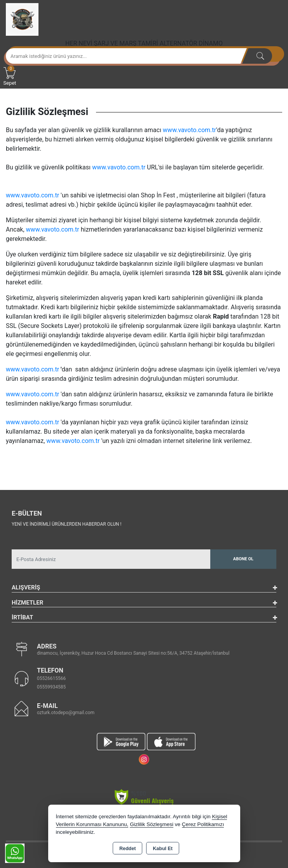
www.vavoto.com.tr (189, 130)
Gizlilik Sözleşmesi (152, 824)
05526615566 (51, 678)
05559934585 (51, 687)
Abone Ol (243, 559)
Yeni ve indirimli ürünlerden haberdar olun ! (66, 524)
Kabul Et (163, 849)
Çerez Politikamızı (203, 824)
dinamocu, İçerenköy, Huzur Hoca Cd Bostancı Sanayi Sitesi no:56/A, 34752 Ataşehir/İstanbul (133, 653)
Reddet (127, 849)
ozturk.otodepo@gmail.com (66, 713)
